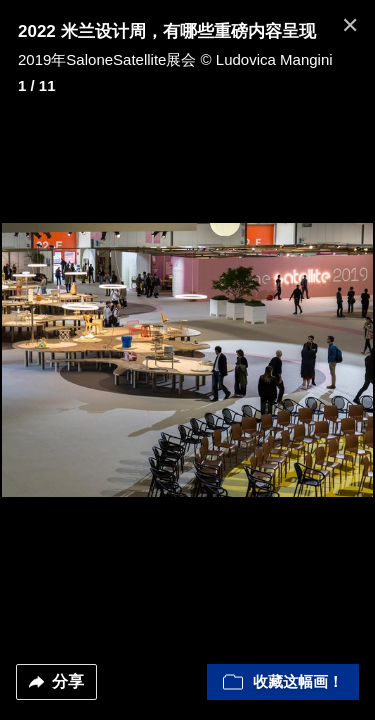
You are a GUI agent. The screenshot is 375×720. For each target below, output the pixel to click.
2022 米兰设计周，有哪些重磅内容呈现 (167, 31)
